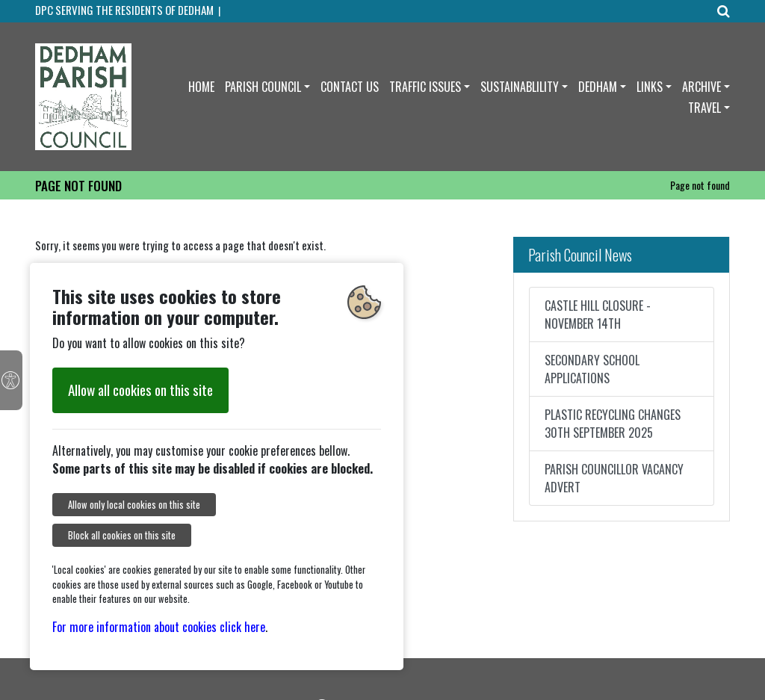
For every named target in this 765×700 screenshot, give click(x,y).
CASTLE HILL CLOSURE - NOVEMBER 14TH (598, 315)
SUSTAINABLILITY (520, 87)
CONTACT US (350, 87)
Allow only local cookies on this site (134, 505)
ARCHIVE (701, 87)
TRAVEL (704, 108)
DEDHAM (598, 87)
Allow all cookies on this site (140, 390)
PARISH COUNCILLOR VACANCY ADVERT (614, 478)
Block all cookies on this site (122, 535)
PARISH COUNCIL (263, 87)
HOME (201, 87)
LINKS (650, 87)
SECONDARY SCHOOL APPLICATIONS (592, 369)
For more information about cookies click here (159, 627)
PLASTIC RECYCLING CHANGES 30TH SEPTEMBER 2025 (613, 424)
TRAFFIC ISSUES (425, 87)
